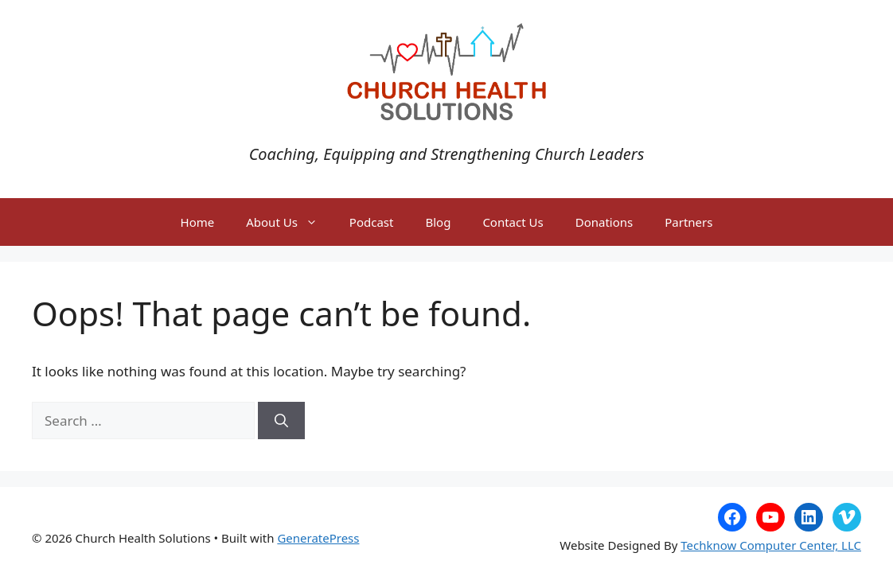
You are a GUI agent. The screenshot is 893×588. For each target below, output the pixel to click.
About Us (290, 222)
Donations (604, 222)
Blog (438, 222)
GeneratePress (318, 538)
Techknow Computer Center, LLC (771, 545)
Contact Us (513, 222)
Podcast (372, 222)
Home (198, 222)
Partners (688, 222)
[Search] (281, 421)
